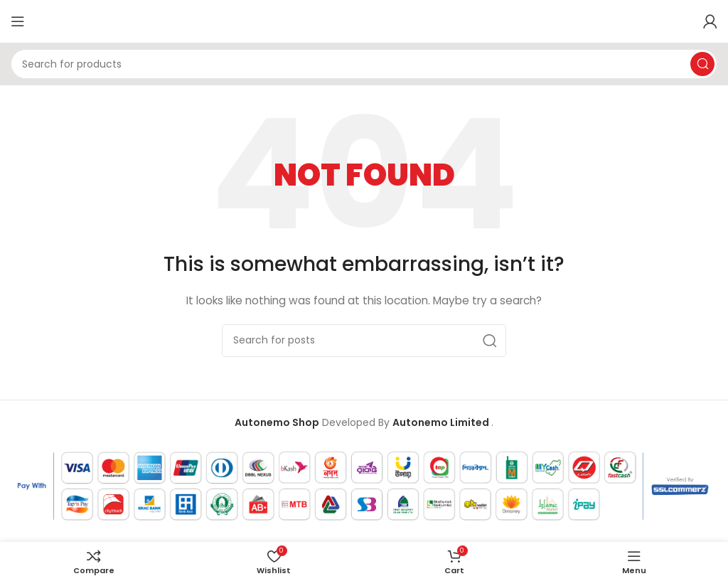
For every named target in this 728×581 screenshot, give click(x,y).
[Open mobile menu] (18, 21)
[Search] (364, 64)
